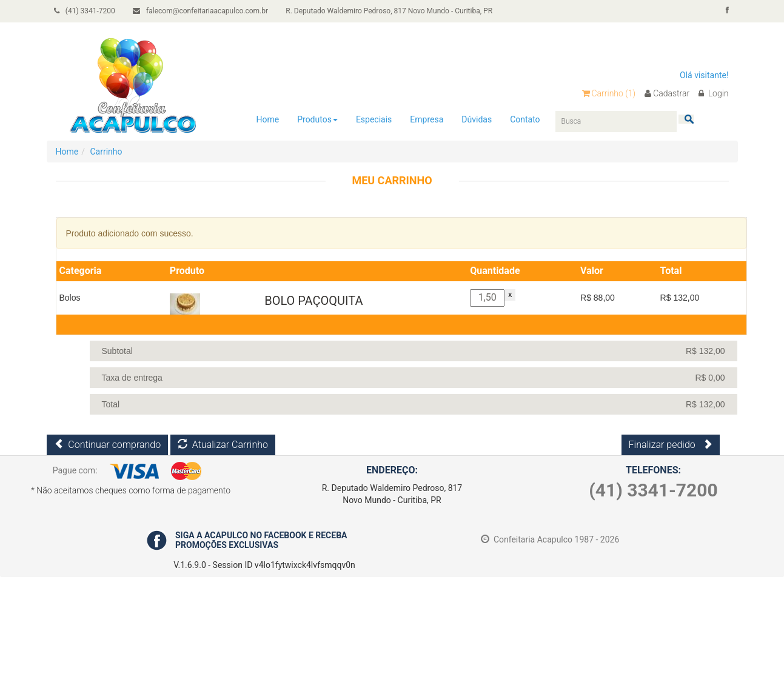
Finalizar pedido (671, 445)
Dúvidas (477, 119)
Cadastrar (667, 93)
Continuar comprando (108, 445)
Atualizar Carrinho (223, 445)
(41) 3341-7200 (86, 11)
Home (268, 119)
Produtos (317, 119)
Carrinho (609, 93)
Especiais (374, 119)
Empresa (427, 119)
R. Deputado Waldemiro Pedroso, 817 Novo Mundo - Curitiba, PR (394, 11)
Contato (525, 119)
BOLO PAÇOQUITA (313, 301)
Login (713, 93)
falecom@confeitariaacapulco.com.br (204, 11)
